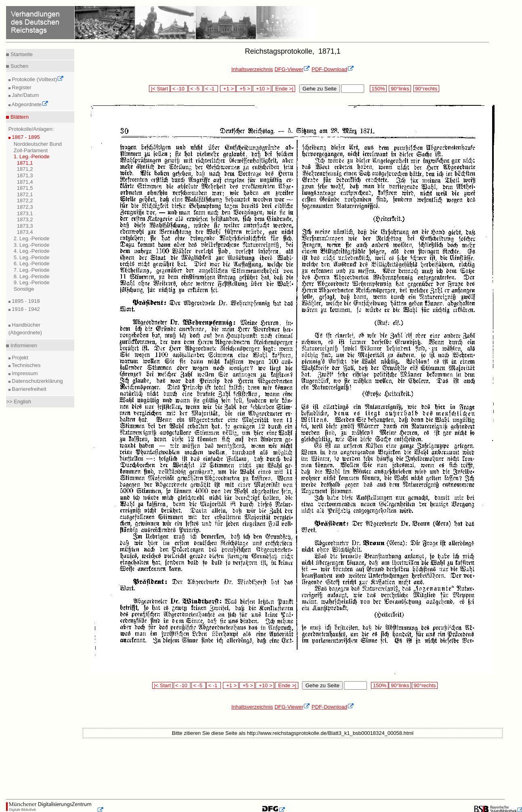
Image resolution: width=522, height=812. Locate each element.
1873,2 (25, 219)
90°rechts (426, 89)
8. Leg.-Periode (32, 276)
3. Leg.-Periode (32, 245)
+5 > (244, 89)
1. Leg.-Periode (32, 156)
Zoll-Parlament (31, 150)
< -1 (211, 89)
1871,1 (25, 163)
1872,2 (25, 200)
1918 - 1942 (25, 309)
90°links (400, 89)
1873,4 (25, 232)
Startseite (21, 54)
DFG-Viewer (292, 69)
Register (21, 87)
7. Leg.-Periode (32, 270)
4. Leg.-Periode (32, 251)
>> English (18, 402)
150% (378, 89)
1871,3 (25, 175)
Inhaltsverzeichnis (252, 69)
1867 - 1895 (25, 137)
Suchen (19, 66)
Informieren (23, 345)
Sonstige (24, 289)
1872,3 (25, 207)
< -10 (179, 89)
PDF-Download (333, 69)
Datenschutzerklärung (37, 381)
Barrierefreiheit (28, 389)
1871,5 (25, 188)
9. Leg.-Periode (32, 282)
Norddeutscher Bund (38, 144)
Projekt (19, 358)
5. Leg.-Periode (32, 257)
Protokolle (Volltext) (37, 79)
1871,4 (25, 182)
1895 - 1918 (25, 301)
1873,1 (25, 213)
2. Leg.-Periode (32, 238)
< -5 (196, 89)
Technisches (26, 365)
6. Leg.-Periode (32, 263)
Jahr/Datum (25, 95)
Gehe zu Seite (319, 89)
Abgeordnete (29, 104)
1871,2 (25, 169)
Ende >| (284, 89)
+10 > (262, 89)
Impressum (24, 373)
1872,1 (25, 194)
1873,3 (25, 226)
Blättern (19, 117)
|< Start (159, 89)
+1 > (228, 89)
